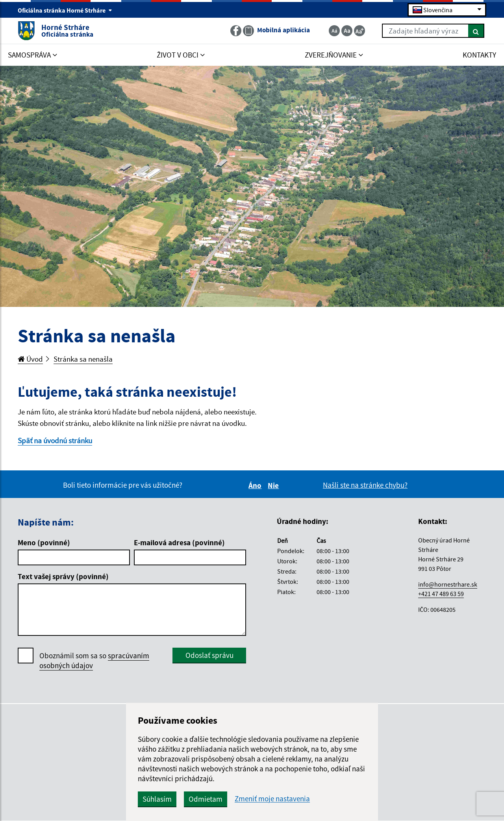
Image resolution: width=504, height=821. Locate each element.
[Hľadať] (476, 31)
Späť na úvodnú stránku (55, 440)
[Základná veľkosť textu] (347, 31)
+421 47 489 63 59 (441, 594)
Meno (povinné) (44, 542)
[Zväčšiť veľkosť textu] (359, 31)
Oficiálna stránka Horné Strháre (65, 10)
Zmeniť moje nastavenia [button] (272, 799)
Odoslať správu (209, 655)
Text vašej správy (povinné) (63, 576)
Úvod (30, 359)
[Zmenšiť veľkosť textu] (334, 31)
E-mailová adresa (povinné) (179, 542)
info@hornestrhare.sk (448, 584)
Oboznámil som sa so (94, 661)
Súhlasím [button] (157, 799)
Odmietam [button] (206, 799)
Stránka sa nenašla (83, 359)
